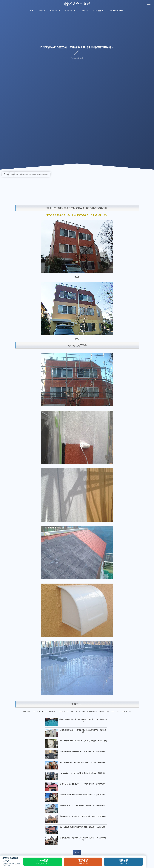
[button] (148, 3)
